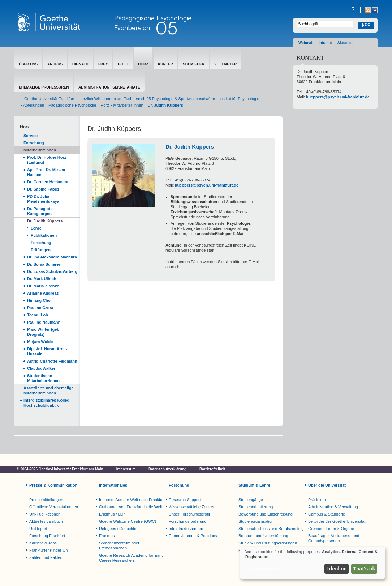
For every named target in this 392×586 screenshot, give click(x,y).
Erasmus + (109, 536)
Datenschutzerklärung (167, 469)
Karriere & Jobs (43, 543)
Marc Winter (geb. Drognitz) (44, 332)
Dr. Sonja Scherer (44, 264)
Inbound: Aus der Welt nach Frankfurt (132, 500)
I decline (336, 569)
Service (31, 136)
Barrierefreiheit (212, 469)
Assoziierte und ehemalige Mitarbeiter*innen (49, 390)
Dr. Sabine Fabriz (43, 189)
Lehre (36, 228)
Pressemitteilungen (46, 500)
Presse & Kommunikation (53, 485)
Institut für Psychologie (239, 99)
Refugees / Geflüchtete (119, 529)
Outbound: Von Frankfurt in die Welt (131, 507)
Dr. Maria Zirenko (43, 286)
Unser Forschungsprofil (189, 514)
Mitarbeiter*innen (128, 105)
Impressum (126, 469)
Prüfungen (41, 250)
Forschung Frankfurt (47, 536)
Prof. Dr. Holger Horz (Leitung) (47, 160)
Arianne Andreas (43, 293)
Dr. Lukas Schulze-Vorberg (52, 271)
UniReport (38, 529)
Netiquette (75, 476)
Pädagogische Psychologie (72, 105)
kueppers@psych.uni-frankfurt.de (207, 185)
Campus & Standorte (327, 514)
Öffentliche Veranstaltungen (54, 507)
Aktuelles (345, 43)
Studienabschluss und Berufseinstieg (271, 529)
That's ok (364, 569)
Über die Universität (327, 485)
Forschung (34, 143)
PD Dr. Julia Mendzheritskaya (43, 199)
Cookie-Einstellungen (35, 476)
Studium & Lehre (254, 485)
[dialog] (313, 563)
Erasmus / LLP (112, 514)
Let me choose (263, 569)
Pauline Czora (40, 308)
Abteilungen (34, 105)
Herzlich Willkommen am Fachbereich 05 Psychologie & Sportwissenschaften (147, 99)
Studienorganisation (256, 521)
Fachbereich (132, 27)
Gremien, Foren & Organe (331, 529)
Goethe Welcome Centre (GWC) (128, 521)
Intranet (325, 43)
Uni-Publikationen (45, 514)
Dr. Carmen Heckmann (48, 182)
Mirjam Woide (40, 342)
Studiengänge (251, 500)
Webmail (306, 43)
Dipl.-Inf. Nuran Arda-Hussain (47, 351)
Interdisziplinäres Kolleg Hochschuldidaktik (46, 403)
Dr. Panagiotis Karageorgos (40, 211)
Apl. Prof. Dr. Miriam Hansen (46, 172)
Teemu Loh (38, 315)
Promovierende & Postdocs (193, 536)
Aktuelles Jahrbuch (46, 521)
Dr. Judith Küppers (45, 221)
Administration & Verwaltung (333, 507)
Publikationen (44, 235)
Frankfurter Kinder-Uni (49, 550)
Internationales (113, 485)
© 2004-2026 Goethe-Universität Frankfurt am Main (60, 469)
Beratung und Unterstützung (263, 536)
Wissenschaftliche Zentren (192, 507)
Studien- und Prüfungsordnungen (268, 543)
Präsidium (317, 500)
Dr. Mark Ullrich (42, 279)
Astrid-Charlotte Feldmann (52, 361)
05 (166, 28)
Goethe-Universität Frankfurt (49, 99)
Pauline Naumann (44, 322)
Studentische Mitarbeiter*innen (43, 378)
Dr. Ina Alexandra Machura (52, 257)
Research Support (185, 500)
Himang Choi (39, 300)
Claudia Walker (41, 368)
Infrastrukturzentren (186, 529)
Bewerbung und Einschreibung (266, 514)
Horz (105, 105)
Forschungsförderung (188, 521)
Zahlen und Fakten (46, 557)
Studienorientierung (256, 507)
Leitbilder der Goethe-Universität (337, 521)
